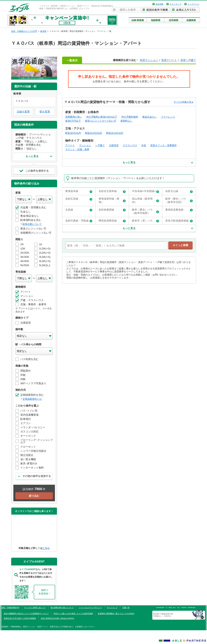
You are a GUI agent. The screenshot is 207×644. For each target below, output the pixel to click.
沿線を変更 (23, 112)
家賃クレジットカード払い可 (101, 121)
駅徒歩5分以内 (73, 133)
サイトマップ (175, 4)
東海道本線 (79, 191)
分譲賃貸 (114, 145)
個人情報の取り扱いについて (62, 608)
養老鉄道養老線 (179, 210)
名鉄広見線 (79, 199)
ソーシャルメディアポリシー (90, 608)
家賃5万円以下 (73, 121)
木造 (144, 145)
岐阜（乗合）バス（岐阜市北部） (179, 200)
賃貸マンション (149, 60)
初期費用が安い (74, 117)
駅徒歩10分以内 (94, 133)
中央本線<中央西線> (146, 191)
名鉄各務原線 (112, 210)
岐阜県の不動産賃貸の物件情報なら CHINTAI (163, 615)
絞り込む (34, 496)
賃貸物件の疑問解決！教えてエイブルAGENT (116, 613)
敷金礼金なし (150, 117)
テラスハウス (130, 145)
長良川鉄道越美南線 (179, 221)
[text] (116, 245)
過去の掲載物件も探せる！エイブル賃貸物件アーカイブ (26, 613)
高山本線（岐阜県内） (146, 200)
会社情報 (159, 4)
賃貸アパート (169, 60)
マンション (85, 145)
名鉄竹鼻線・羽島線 (79, 221)
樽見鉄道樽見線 (112, 221)
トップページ (193, 4)
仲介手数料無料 (130, 117)
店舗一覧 (126, 608)
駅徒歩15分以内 (115, 133)
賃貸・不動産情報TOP (10, 608)
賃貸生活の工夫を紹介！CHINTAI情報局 (20, 618)
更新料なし (126, 121)
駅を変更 (45, 112)
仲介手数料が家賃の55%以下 (102, 117)
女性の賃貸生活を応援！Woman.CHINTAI (57, 618)
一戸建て (100, 145)
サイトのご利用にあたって (35, 608)
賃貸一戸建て (188, 60)
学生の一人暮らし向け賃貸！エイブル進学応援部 (73, 613)
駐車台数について (32, 224)
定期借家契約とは (32, 399)
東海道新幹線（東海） (112, 200)
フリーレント (168, 117)
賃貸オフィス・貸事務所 (163, 145)
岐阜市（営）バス (146, 221)
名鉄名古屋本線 (112, 191)
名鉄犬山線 (179, 191)
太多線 (79, 210)
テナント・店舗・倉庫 (77, 149)
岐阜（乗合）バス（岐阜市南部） (146, 211)
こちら (46, 548)
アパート (70, 145)
